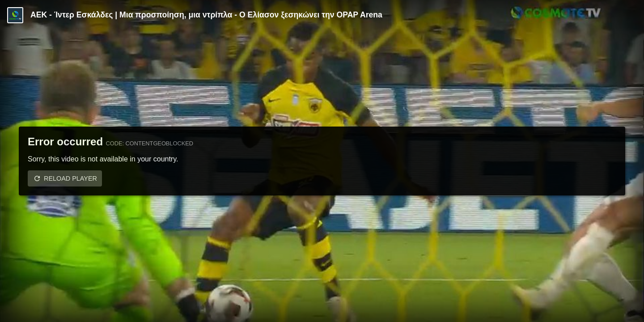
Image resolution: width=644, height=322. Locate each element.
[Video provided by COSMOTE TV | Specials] (15, 15)
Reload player (70, 178)
